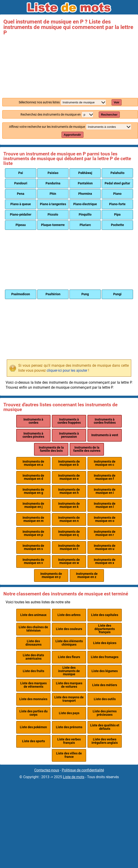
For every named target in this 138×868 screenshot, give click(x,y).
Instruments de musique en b (69, 463)
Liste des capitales (105, 615)
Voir (117, 102)
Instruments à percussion (69, 435)
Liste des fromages (105, 657)
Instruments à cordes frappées (69, 421)
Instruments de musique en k (69, 505)
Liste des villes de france (69, 755)
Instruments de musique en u (105, 547)
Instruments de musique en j (33, 505)
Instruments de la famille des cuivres (87, 449)
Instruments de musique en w (69, 561)
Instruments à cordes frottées (105, 421)
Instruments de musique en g (33, 491)
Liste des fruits (33, 671)
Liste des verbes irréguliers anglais (105, 741)
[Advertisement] (69, 66)
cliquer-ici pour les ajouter (67, 370)
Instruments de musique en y (51, 575)
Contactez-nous (47, 770)
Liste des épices (105, 643)
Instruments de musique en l (105, 505)
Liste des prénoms (69, 727)
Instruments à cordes (33, 421)
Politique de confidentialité (83, 770)
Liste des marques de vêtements (33, 685)
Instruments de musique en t (69, 547)
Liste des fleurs (69, 657)
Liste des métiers (105, 685)
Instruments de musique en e (69, 477)
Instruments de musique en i (105, 491)
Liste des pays (69, 713)
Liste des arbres (69, 615)
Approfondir (72, 135)
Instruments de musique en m (33, 519)
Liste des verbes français (69, 741)
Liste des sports (33, 741)
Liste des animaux (33, 615)
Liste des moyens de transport (69, 699)
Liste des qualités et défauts (105, 727)
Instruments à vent (105, 435)
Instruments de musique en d (33, 477)
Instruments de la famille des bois (51, 449)
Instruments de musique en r (105, 533)
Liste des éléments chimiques (69, 643)
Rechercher (109, 115)
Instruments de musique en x (105, 561)
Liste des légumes (105, 671)
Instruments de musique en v (33, 561)
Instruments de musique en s (33, 547)
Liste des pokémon (33, 727)
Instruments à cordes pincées (33, 435)
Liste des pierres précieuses (105, 713)
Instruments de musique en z (87, 575)
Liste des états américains (33, 657)
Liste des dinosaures (33, 643)
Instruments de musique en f (105, 477)
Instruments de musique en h (69, 491)
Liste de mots (74, 777)
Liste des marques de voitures (69, 685)
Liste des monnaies (33, 699)
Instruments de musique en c (105, 463)
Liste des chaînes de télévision (33, 629)
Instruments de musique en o (105, 519)
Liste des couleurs (69, 629)
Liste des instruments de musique (69, 671)
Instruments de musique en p (33, 533)
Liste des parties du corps (33, 713)
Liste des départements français (105, 629)
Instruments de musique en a (33, 463)
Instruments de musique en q (69, 533)
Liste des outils (105, 699)
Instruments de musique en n (69, 519)
